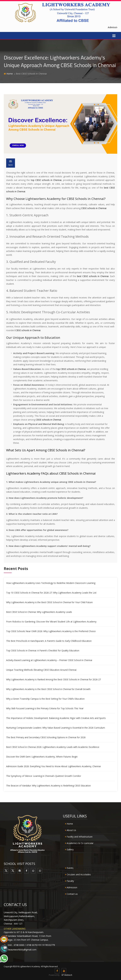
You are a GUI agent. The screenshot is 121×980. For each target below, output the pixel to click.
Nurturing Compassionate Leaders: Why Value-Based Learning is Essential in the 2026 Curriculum (56, 728)
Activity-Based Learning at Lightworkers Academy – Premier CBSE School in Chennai (49, 660)
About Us (71, 830)
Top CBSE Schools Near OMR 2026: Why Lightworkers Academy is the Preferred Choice (51, 631)
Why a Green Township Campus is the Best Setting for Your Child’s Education (45, 699)
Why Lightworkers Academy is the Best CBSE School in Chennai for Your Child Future (49, 602)
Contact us (72, 894)
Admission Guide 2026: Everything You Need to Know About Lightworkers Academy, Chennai (53, 766)
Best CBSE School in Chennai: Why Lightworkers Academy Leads (39, 612)
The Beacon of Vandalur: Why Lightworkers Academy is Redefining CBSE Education (48, 786)
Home (10, 74)
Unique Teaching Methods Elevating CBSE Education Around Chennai (41, 670)
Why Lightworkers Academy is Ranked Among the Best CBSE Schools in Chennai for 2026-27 (53, 679)
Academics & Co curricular (80, 843)
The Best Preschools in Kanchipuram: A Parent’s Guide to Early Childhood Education (49, 641)
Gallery (70, 849)
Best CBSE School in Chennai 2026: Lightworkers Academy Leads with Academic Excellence (53, 747)
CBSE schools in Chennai (94, 208)
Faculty (70, 881)
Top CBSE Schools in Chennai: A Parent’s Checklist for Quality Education (43, 651)
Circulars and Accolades (79, 874)
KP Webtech (67, 975)
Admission (72, 887)
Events (70, 868)
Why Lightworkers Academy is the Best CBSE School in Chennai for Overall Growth (48, 689)
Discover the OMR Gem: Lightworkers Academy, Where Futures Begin (42, 757)
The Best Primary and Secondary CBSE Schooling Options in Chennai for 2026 (46, 737)
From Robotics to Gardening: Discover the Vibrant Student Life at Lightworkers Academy (51, 622)
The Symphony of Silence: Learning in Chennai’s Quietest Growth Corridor (44, 776)
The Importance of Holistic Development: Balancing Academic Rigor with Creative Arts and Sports (56, 718)
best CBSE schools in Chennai (93, 276)
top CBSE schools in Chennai (46, 180)
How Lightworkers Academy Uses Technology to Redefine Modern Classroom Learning (51, 583)
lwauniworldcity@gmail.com (22, 950)
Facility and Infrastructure (80, 837)
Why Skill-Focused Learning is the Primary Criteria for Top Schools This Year (45, 708)
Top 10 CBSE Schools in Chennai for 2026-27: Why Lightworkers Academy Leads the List (51, 593)
